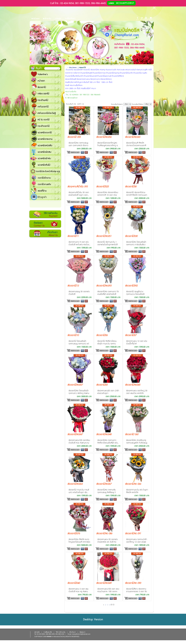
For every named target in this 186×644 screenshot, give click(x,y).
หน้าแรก (45, 80)
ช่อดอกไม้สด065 (133, 137)
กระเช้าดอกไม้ (45, 126)
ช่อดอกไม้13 (73, 286)
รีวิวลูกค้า (45, 197)
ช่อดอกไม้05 (102, 385)
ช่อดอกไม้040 (74, 583)
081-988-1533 (79, 107)
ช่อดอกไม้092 (131, 286)
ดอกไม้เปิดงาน (45, 178)
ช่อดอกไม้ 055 (74, 137)
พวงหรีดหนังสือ (45, 145)
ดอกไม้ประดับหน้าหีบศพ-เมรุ (45, 171)
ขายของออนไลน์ (57, 636)
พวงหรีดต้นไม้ (45, 165)
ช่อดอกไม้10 (73, 335)
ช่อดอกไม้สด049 (104, 583)
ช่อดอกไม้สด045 (133, 385)
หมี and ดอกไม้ (45, 119)
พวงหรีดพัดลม (45, 152)
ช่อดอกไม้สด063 (75, 484)
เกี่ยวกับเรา (45, 234)
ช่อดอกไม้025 (102, 187)
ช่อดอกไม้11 (73, 236)
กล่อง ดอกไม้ (45, 93)
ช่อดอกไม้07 (131, 335)
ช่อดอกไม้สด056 (104, 137)
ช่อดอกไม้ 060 (132, 435)
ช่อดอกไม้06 (102, 335)
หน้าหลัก (37, 632)
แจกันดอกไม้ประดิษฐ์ (45, 113)
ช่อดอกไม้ (45, 87)
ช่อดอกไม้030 (131, 236)
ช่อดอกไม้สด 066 (133, 484)
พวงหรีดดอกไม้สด (45, 132)
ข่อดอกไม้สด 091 (133, 534)
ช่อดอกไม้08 (131, 187)
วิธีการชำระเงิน (45, 214)
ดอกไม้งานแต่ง (45, 184)
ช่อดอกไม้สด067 (104, 484)
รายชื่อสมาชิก (48, 632)
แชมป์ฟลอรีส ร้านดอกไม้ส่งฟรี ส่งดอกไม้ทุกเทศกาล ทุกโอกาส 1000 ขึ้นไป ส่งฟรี (45, 190)
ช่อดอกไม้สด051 (104, 236)
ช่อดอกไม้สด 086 (104, 534)
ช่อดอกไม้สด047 (75, 435)
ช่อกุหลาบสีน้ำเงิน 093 (77, 187)
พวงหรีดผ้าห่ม (45, 158)
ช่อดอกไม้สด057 (75, 385)
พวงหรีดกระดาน (45, 139)
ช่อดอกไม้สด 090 (133, 583)
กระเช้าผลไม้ (45, 100)
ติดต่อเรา (45, 224)
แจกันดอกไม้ (45, 106)
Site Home (73, 68)
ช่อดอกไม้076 (74, 534)
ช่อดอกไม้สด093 (104, 286)
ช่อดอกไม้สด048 (104, 435)
